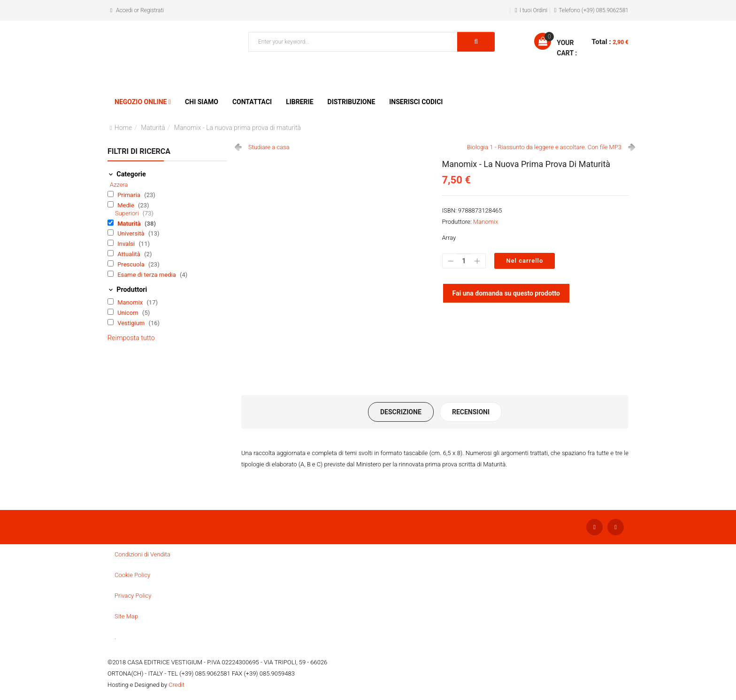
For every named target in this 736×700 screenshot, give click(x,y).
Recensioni (471, 412)
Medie (126, 205)
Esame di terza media (147, 275)
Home (123, 128)
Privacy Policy (133, 596)
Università (132, 233)
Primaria (130, 195)
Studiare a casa (269, 147)
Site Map (126, 616)
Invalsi (127, 244)
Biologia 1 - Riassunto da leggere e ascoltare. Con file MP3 (544, 147)
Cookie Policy (132, 575)
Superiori (128, 213)
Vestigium (132, 323)
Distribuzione (352, 102)
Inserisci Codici (416, 102)
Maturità (153, 128)
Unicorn (129, 313)
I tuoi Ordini (534, 10)
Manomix (131, 302)
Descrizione (401, 412)
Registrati (152, 10)
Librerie (299, 102)
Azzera (119, 185)
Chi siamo (202, 102)
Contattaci (252, 102)
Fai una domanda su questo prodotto (506, 293)
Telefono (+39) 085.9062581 (594, 10)
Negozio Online (141, 102)
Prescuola (132, 264)
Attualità (130, 254)
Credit (176, 685)
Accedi (124, 10)
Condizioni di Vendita (142, 554)
